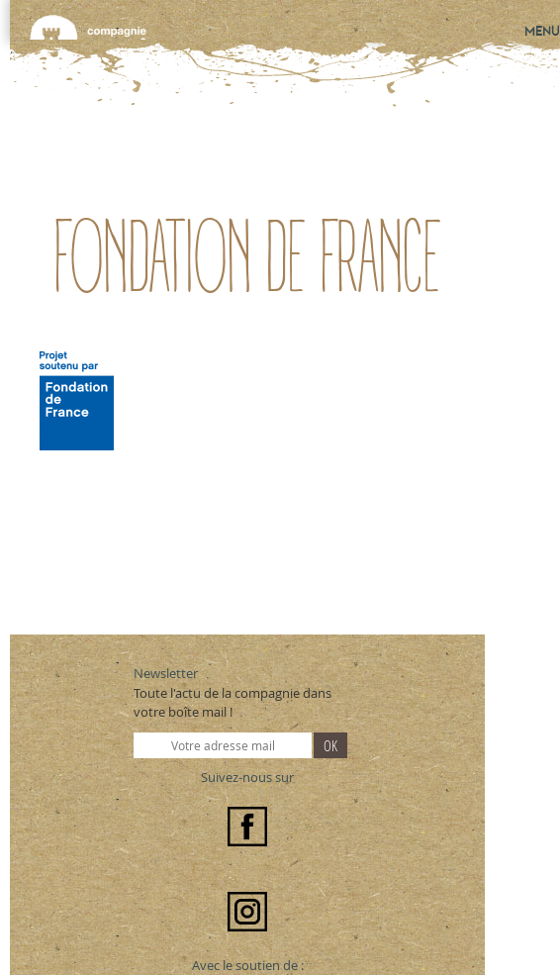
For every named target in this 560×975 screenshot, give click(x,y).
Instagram (247, 912)
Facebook (247, 827)
